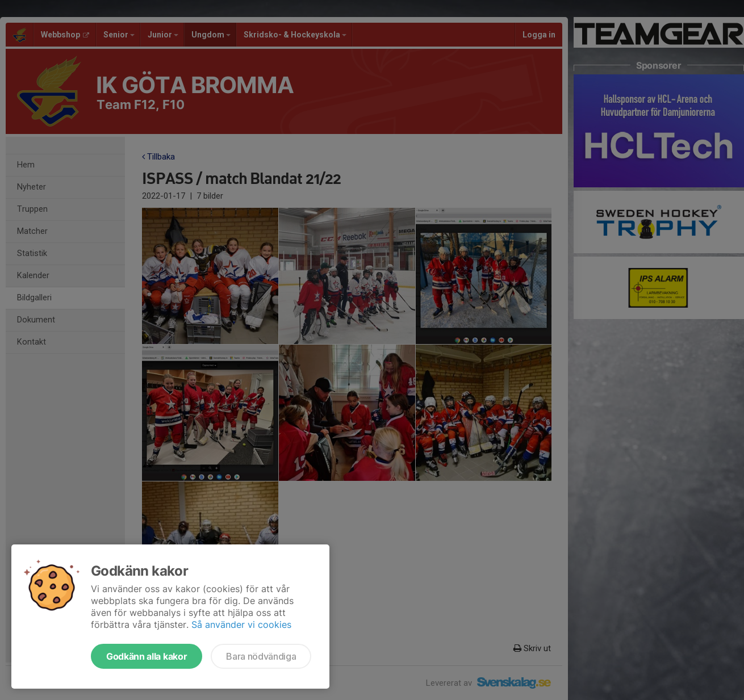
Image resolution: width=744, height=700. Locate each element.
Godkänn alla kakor (147, 656)
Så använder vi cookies (241, 624)
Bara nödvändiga (261, 656)
